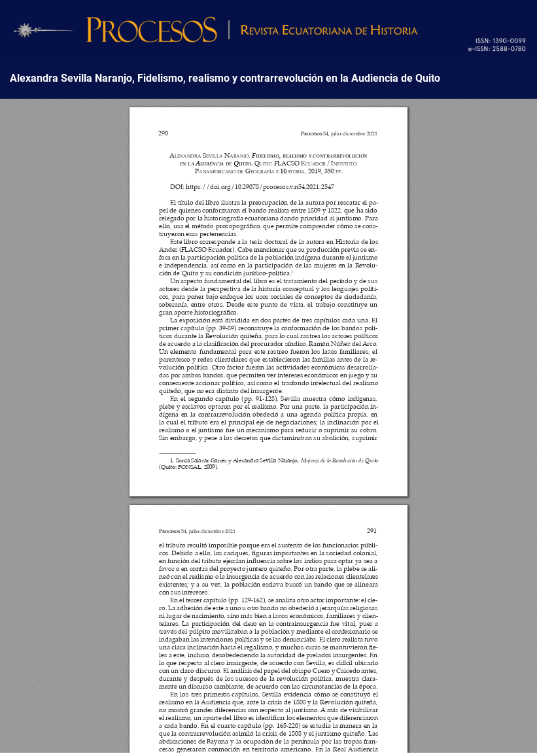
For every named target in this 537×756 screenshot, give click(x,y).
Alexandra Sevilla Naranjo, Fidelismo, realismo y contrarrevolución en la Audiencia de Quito (225, 78)
